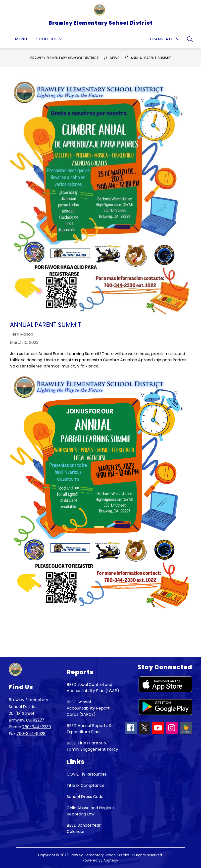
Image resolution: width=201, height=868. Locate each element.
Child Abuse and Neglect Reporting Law (91, 811)
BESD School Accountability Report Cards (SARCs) (88, 708)
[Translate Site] (164, 39)
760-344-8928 (31, 734)
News (115, 58)
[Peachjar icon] (186, 734)
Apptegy (111, 860)
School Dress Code (85, 797)
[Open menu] (18, 39)
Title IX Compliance (86, 785)
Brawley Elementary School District (65, 58)
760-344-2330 (37, 727)
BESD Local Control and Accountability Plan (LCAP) (93, 688)
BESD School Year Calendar (84, 828)
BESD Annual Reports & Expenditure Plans (89, 729)
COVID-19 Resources (87, 774)
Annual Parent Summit (151, 58)
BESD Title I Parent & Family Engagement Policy (92, 746)
